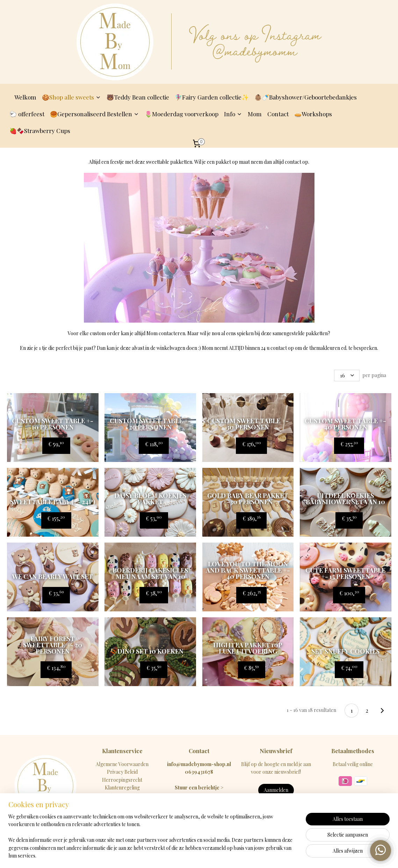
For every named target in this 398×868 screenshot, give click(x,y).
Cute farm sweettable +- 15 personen (345, 573)
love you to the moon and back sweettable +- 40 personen (248, 570)
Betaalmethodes (122, 803)
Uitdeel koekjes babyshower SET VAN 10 (345, 499)
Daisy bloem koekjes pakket (150, 499)
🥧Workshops (313, 114)
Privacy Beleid (122, 772)
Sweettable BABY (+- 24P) (53, 502)
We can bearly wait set (53, 576)
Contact (278, 114)
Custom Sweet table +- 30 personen (248, 424)
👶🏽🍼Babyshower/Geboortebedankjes (306, 97)
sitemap (178, 855)
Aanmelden (276, 790)
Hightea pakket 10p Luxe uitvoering (248, 648)
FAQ (122, 811)
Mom (255, 114)
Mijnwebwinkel (267, 855)
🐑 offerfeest (27, 114)
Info (233, 114)
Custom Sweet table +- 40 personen (345, 424)
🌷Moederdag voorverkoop (182, 114)
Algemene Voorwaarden (122, 764)
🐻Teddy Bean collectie (138, 97)
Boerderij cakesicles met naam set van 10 (150, 573)
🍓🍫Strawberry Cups (40, 131)
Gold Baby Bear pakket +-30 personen (248, 499)
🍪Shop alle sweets (71, 97)
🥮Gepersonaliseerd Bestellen (95, 114)
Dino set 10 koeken (150, 651)
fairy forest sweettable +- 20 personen (53, 645)
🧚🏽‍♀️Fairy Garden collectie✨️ (212, 97)
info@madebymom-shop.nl (199, 764)
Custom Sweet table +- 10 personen (53, 424)
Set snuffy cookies (345, 651)
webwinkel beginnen (213, 855)
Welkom (25, 97)
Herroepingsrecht (122, 780)
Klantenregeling (122, 788)
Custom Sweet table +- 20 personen (150, 424)
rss (191, 855)
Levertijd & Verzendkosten (122, 796)
